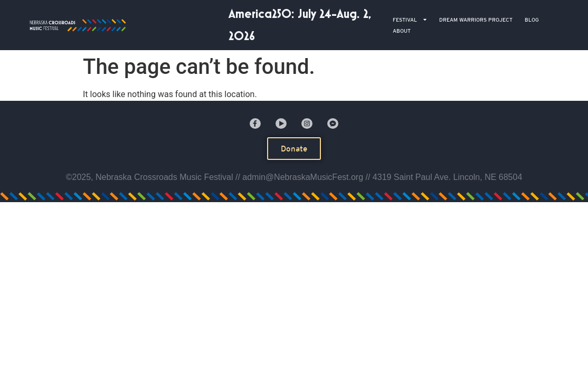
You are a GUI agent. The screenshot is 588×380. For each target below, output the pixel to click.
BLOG (532, 20)
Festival (410, 20)
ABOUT (402, 31)
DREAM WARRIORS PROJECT (476, 20)
